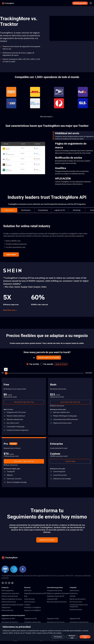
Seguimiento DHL (75, 619)
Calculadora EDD (52, 599)
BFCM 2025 (28, 591)
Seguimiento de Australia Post (79, 622)
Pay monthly (34, 364)
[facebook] (6, 583)
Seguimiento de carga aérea (10, 593)
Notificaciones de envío (9, 602)
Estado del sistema (76, 610)
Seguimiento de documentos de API (35, 593)
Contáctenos (74, 593)
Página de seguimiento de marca (12, 599)
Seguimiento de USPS (8, 619)
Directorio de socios (76, 602)
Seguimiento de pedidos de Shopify (12, 605)
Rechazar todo (72, 637)
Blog (26, 596)
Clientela (73, 596)
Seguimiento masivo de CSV (56, 596)
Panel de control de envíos (10, 596)
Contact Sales (70, 461)
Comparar (27, 605)
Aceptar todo (85, 637)
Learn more (11, 254)
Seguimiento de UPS (31, 619)
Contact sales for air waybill (49, 358)
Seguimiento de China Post (10, 622)
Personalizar (58, 637)
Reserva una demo (47, 540)
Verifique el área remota (55, 591)
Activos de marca (30, 602)
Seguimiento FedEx (53, 619)
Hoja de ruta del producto (78, 599)
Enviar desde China (7, 610)
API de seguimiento (8, 591)
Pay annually (48, 364)
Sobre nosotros (74, 591)
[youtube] (12, 583)
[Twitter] (9, 583)
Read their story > (10, 310)
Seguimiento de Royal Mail (32, 622)
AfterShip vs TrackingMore (33, 607)
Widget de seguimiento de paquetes (58, 593)
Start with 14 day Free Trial (24, 402)
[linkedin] (3, 583)
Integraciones (6, 607)
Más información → (47, 117)
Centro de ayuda (29, 599)
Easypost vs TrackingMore (33, 610)
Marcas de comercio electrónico (57, 602)
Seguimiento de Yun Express (56, 622)
